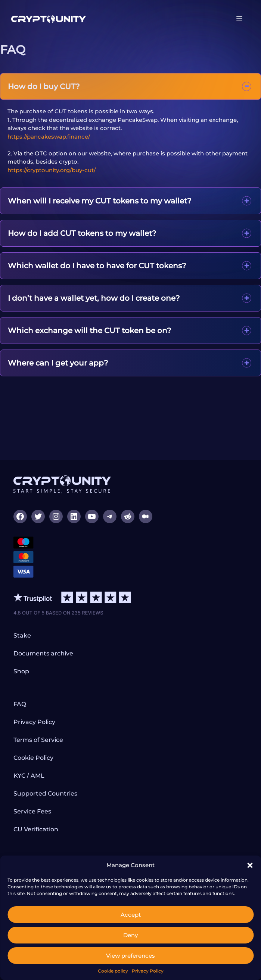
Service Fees (32, 811)
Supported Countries (45, 794)
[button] (250, 865)
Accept (131, 915)
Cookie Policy (33, 758)
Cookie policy (113, 971)
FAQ (20, 704)
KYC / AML (29, 776)
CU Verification (36, 829)
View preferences (130, 956)
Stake (22, 636)
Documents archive (43, 653)
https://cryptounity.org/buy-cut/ (52, 170)
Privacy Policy (148, 971)
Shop (21, 671)
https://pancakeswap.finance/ (49, 137)
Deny (130, 935)
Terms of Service (38, 740)
